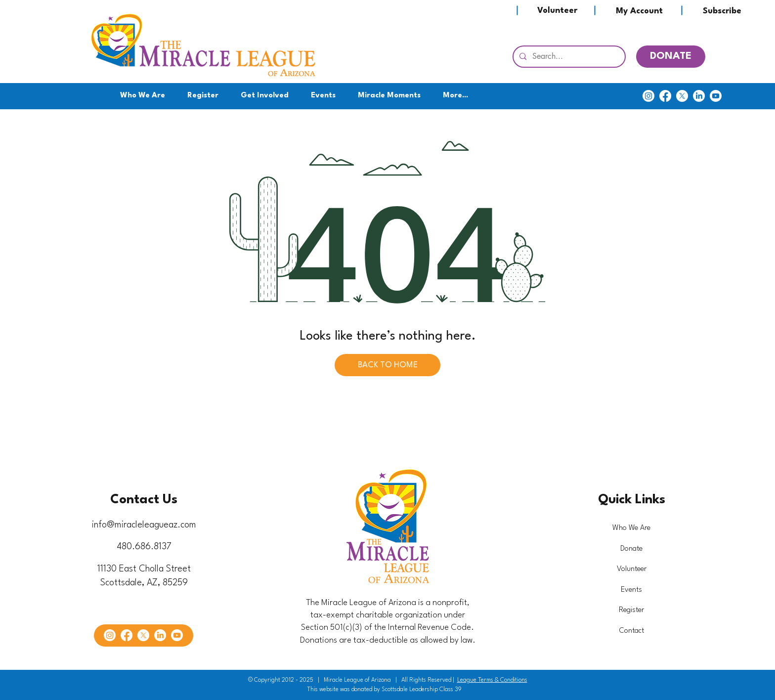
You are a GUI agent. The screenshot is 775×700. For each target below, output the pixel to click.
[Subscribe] (722, 11)
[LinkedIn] (699, 96)
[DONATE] (671, 57)
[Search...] (568, 57)
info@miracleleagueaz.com (144, 525)
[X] (682, 96)
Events (631, 590)
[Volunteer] (557, 11)
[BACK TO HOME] (387, 365)
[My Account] (639, 11)
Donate (631, 549)
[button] (265, 96)
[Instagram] (648, 96)
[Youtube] (716, 96)
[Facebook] (665, 96)
